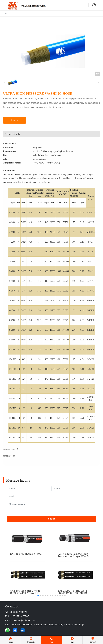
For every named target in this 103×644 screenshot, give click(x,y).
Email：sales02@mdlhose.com (20, 620)
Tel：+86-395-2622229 (16, 612)
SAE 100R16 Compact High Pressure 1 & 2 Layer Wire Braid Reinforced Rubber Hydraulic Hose (75, 558)
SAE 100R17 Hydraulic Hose (26, 554)
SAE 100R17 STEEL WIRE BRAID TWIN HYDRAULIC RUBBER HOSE (72, 593)
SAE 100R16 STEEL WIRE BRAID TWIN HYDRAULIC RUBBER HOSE (25, 593)
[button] (38, 595)
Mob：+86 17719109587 (17, 616)
